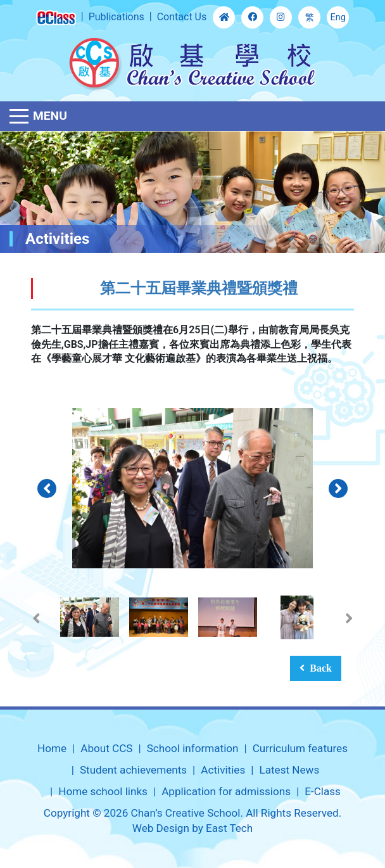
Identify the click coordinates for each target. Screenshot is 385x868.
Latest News (289, 770)
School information (193, 748)
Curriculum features (300, 748)
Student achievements (133, 770)
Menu (50, 116)
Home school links (103, 791)
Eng (338, 17)
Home (52, 748)
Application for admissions (226, 791)
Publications (117, 17)
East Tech (229, 828)
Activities (223, 770)
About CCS (106, 748)
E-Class (323, 791)
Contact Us (182, 17)
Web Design (161, 828)
